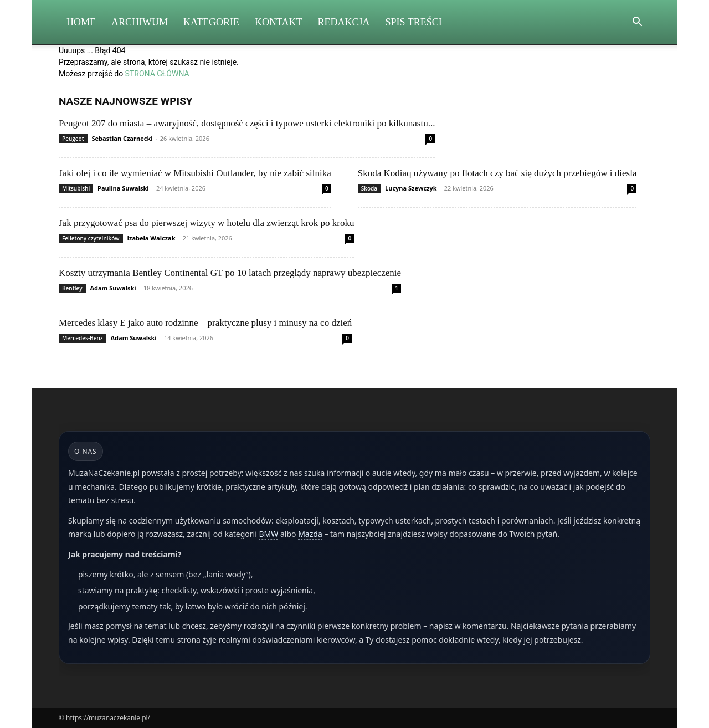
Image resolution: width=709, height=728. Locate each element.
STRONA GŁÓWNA (157, 74)
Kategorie (211, 22)
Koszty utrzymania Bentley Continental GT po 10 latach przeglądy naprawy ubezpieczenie (230, 273)
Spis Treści (414, 22)
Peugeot (73, 139)
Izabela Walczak (151, 238)
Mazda (310, 534)
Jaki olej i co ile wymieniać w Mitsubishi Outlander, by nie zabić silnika (195, 173)
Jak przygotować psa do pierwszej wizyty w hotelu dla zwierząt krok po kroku (206, 223)
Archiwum (140, 22)
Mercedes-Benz (83, 338)
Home (81, 22)
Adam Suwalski (113, 288)
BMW (268, 534)
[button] (637, 23)
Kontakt (279, 22)
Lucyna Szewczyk (411, 188)
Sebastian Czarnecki (122, 138)
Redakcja (344, 22)
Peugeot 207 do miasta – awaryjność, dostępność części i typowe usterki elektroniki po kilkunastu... (247, 123)
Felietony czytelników (91, 238)
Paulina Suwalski (123, 188)
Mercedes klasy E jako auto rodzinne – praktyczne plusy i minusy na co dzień (205, 323)
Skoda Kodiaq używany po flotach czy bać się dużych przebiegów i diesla (497, 173)
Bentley (72, 288)
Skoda (369, 188)
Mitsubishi (76, 188)
